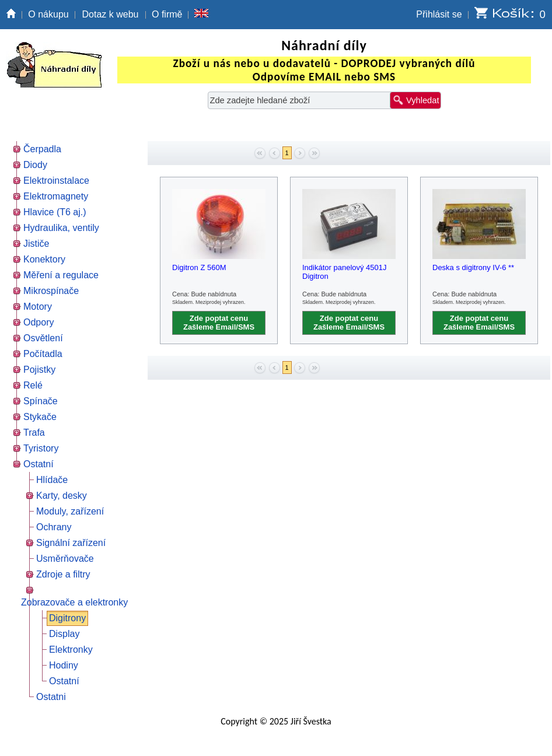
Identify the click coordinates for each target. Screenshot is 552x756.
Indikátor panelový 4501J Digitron (345, 272)
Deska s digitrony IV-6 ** (473, 267)
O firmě (167, 14)
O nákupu (48, 14)
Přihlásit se (439, 14)
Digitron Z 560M (199, 267)
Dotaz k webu (111, 14)
